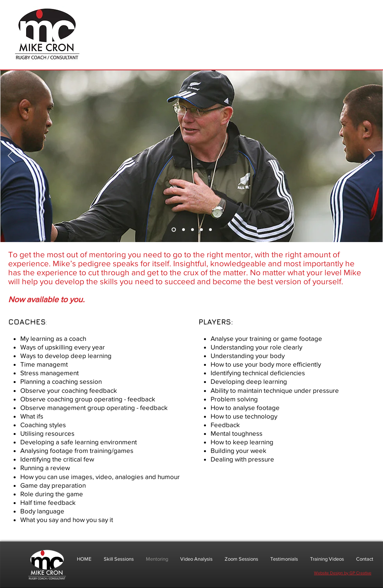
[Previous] (11, 156)
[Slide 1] (174, 230)
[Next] (372, 156)
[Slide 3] (192, 230)
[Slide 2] (184, 230)
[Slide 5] (210, 230)
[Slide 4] (201, 230)
